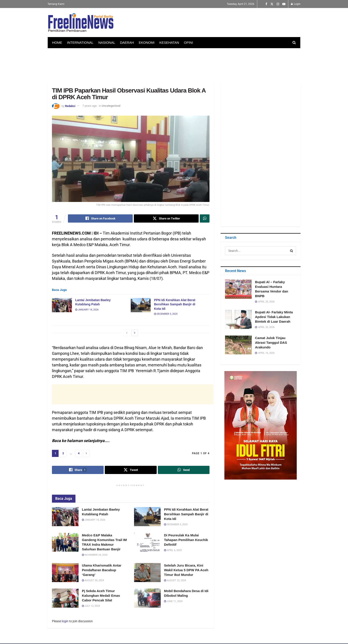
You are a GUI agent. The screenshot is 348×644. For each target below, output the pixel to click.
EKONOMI (147, 42)
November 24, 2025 (95, 555)
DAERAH (127, 42)
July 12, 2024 (91, 606)
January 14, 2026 (87, 310)
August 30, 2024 (93, 581)
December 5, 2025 (166, 314)
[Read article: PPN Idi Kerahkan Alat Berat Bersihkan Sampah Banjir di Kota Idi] (141, 305)
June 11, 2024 (173, 602)
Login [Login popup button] (296, 4)
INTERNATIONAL (80, 42)
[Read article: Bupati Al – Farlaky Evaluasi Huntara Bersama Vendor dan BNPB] (238, 289)
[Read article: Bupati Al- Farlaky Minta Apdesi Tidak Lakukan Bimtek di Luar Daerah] (238, 319)
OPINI (189, 42)
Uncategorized (111, 106)
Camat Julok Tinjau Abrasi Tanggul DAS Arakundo (271, 343)
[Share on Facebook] (100, 219)
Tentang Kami (56, 4)
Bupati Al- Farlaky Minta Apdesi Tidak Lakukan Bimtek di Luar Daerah (274, 317)
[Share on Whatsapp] (205, 219)
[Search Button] (294, 43)
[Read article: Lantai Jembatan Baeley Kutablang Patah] (62, 305)
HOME (57, 42)
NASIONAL (107, 42)
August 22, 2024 (175, 581)
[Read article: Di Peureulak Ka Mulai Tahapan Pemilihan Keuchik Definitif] (147, 543)
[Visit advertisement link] (261, 425)
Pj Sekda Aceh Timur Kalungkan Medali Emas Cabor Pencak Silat (101, 596)
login (65, 622)
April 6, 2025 (173, 550)
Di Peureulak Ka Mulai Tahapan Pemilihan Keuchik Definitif (186, 540)
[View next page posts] (135, 333)
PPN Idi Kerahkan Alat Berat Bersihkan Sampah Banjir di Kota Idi (175, 305)
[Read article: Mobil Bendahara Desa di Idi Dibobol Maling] (147, 599)
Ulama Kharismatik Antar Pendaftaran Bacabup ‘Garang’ (102, 570)
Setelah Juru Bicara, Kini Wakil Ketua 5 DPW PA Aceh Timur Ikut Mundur (186, 570)
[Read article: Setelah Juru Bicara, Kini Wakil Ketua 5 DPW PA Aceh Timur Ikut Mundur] (147, 573)
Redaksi (70, 106)
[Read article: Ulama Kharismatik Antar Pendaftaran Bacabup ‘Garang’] (65, 573)
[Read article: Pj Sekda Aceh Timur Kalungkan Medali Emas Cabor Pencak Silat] (65, 599)
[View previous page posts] (127, 333)
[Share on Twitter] (166, 219)
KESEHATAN (169, 42)
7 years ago (90, 106)
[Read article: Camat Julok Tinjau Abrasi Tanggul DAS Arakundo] (238, 345)
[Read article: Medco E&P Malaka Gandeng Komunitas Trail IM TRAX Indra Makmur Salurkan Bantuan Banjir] (65, 543)
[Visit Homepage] (81, 23)
